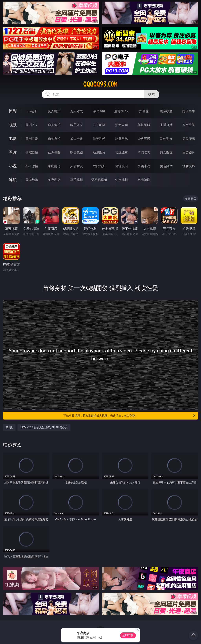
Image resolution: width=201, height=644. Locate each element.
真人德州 (54, 111)
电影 (13, 138)
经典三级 (144, 139)
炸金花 (144, 111)
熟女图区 (166, 152)
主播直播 (166, 125)
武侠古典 (99, 166)
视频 (13, 125)
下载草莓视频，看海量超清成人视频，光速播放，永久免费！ (130, 416)
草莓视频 (77, 180)
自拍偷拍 (54, 125)
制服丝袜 (122, 139)
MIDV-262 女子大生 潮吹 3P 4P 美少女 (44, 427)
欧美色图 (77, 152)
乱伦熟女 (166, 139)
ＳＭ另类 (189, 125)
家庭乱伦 (54, 166)
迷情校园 (122, 166)
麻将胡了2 (121, 111)
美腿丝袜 (122, 152)
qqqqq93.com (100, 84)
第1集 (9, 427)
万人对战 (77, 111)
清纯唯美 (144, 152)
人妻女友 (77, 166)
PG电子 (32, 111)
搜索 (152, 94)
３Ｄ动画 (99, 125)
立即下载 (128, 635)
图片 (13, 152)
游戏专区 (99, 111)
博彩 (13, 111)
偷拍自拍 (54, 139)
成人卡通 (77, 139)
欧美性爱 (99, 139)
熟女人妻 (122, 125)
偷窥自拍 (32, 152)
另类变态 (189, 139)
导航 (13, 180)
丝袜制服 (144, 125)
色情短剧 (144, 180)
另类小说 (144, 166)
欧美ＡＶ (77, 125)
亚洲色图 (54, 152)
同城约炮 (32, 180)
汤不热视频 (99, 180)
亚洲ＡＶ (32, 125)
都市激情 (32, 166)
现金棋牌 (166, 111)
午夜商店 (54, 180)
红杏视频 (122, 180)
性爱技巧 (189, 166)
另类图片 (189, 152)
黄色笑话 (166, 166)
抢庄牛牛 (189, 111)
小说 (13, 166)
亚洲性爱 (32, 139)
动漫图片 (99, 152)
